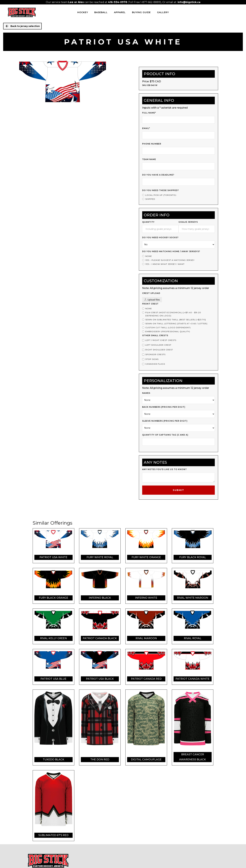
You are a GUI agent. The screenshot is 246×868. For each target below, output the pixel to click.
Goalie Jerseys (188, 222)
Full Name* (149, 113)
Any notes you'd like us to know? (164, 469)
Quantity (148, 222)
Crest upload (151, 293)
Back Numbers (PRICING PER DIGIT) (164, 407)
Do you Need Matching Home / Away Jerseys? (171, 251)
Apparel (120, 12)
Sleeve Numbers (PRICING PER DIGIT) (165, 421)
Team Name (149, 159)
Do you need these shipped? (160, 190)
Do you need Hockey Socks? (160, 237)
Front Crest (150, 304)
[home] (22, 12)
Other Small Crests (155, 335)
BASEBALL (101, 12)
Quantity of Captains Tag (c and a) (165, 435)
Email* (146, 128)
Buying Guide (141, 12)
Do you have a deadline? (158, 175)
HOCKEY (83, 12)
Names (146, 393)
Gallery (163, 12)
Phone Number (152, 144)
